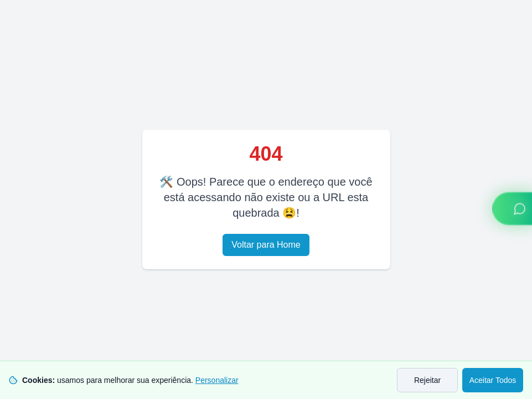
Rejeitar (427, 380)
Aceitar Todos (493, 380)
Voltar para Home (266, 245)
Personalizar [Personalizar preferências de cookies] (217, 380)
